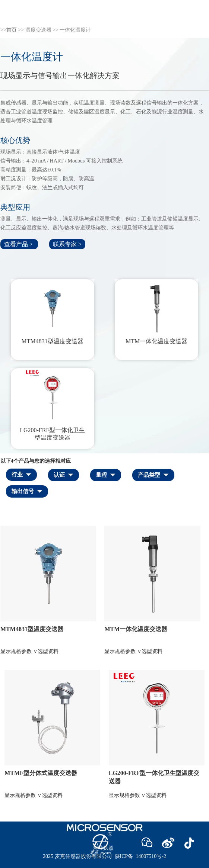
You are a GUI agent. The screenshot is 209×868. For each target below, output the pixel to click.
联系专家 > (67, 244)
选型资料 (48, 651)
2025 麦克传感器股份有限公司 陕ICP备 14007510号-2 (104, 856)
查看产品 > (19, 244)
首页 (12, 30)
